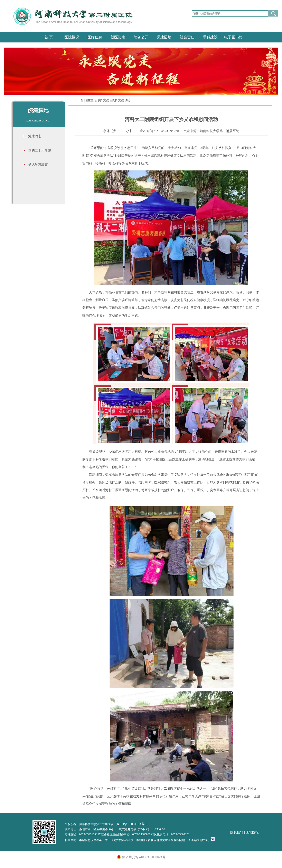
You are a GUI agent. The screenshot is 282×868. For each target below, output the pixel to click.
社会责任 (187, 37)
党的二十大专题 (40, 150)
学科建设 (210, 37)
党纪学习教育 (38, 165)
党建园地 (164, 37)
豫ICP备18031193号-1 (132, 824)
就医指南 (118, 37)
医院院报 (252, 832)
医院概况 (72, 37)
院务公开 (141, 37)
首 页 (49, 37)
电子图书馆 (233, 37)
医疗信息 (95, 37)
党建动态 (35, 136)
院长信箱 (237, 832)
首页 (98, 100)
